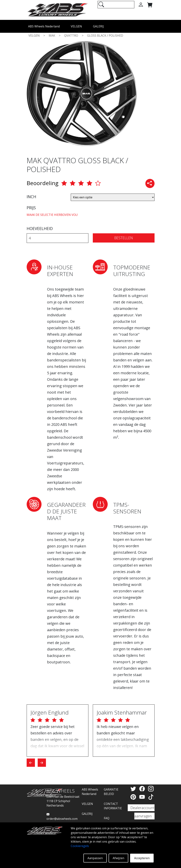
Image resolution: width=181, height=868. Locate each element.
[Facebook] (143, 789)
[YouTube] (143, 797)
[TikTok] (151, 797)
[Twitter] (134, 789)
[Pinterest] (134, 797)
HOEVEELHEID (40, 228)
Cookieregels (80, 846)
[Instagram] (151, 789)
